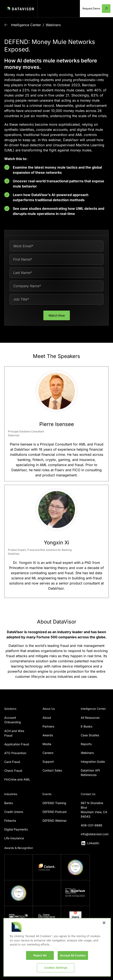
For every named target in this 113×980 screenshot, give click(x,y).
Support (48, 762)
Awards (48, 735)
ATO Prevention (15, 753)
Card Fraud (12, 762)
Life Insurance (14, 838)
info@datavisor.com (95, 834)
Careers (48, 753)
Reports (86, 744)
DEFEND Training (54, 803)
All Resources (90, 718)
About (47, 718)
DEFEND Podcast (55, 812)
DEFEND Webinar (55, 821)
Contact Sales (52, 770)
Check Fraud (13, 771)
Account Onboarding (13, 720)
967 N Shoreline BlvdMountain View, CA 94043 (94, 810)
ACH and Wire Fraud (14, 733)
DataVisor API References (90, 773)
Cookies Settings (56, 968)
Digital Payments (16, 829)
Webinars (53, 25)
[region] (57, 947)
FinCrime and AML (17, 779)
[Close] (104, 923)
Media (47, 744)
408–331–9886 (92, 825)
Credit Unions (14, 812)
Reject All (40, 955)
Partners (48, 726)
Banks (9, 803)
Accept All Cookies (73, 955)
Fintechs (10, 821)
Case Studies (90, 735)
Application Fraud (17, 744)
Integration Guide (93, 762)
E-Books (87, 726)
